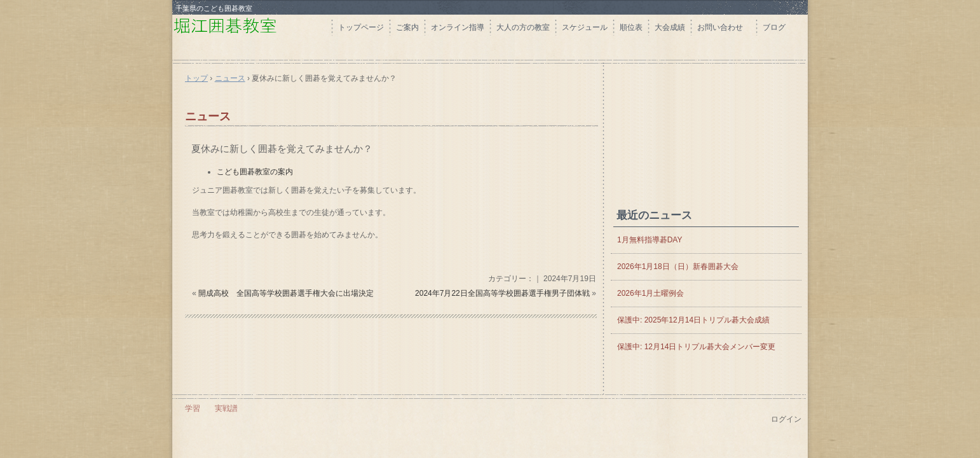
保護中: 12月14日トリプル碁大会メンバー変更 (696, 347)
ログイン (786, 419)
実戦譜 (226, 408)
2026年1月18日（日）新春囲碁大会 (678, 267)
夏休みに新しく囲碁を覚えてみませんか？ (282, 149)
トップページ (361, 27)
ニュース (208, 116)
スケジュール (585, 27)
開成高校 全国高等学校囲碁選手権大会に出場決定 (286, 293)
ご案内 (407, 27)
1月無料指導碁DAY (650, 240)
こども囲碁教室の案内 (255, 172)
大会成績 (670, 27)
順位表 (631, 27)
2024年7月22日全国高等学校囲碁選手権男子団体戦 (502, 293)
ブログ (774, 27)
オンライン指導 (458, 27)
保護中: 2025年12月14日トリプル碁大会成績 (693, 320)
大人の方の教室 (523, 27)
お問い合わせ (724, 27)
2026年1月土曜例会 (650, 293)
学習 (193, 408)
